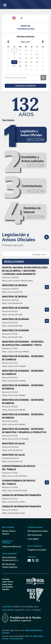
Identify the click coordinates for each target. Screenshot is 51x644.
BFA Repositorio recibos (38, 531)
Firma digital (33, 539)
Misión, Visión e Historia (9, 532)
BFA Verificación (35, 535)
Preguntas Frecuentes (37, 550)
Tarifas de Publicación (12, 546)
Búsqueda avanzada (26, 86)
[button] (40, 254)
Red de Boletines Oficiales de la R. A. (10, 559)
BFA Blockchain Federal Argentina (10, 566)
